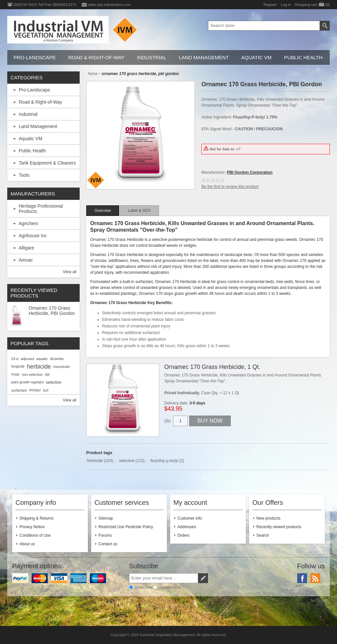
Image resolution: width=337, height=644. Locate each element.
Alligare (26, 248)
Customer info (190, 518)
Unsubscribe (169, 587)
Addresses (187, 527)
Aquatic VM (256, 57)
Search (263, 535)
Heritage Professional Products (41, 209)
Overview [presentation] (103, 211)
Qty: (168, 421)
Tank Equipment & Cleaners (47, 163)
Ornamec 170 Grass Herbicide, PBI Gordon (52, 311)
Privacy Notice (32, 527)
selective (127, 461)
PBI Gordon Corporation (250, 172)
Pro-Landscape (35, 57)
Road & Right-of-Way (96, 57)
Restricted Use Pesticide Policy (126, 527)
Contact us (108, 544)
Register (270, 5)
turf (46, 390)
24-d (15, 359)
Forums (105, 535)
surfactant (19, 390)
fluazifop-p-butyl (164, 461)
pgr (48, 374)
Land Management (204, 57)
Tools (24, 175)
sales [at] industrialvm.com (110, 5)
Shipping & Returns (36, 518)
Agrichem (28, 223)
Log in (286, 5)
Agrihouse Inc (33, 236)
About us (27, 544)
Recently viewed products (279, 527)
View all (70, 272)
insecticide (62, 367)
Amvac (26, 260)
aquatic (42, 359)
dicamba (57, 359)
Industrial (152, 57)
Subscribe (143, 587)
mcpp (15, 374)
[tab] (103, 211)
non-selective (32, 374)
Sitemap (106, 518)
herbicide (95, 461)
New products (268, 518)
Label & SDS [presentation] (139, 211)
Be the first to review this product (230, 187)
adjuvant (27, 359)
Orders (183, 535)
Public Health (303, 57)
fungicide (18, 366)
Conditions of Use (35, 535)
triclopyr (35, 390)
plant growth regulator (27, 382)
